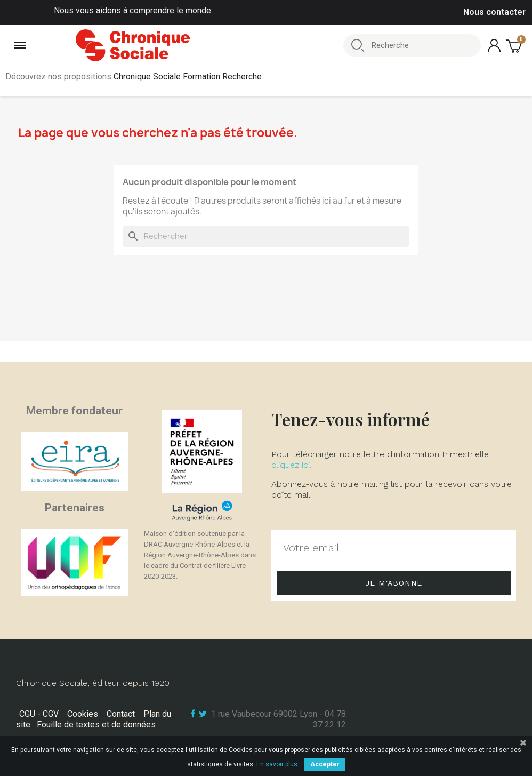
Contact (121, 714)
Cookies (83, 714)
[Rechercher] (266, 236)
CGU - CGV (39, 714)
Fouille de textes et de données (96, 725)
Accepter (325, 764)
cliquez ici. (291, 465)
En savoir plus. (278, 764)
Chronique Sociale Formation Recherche (188, 77)
